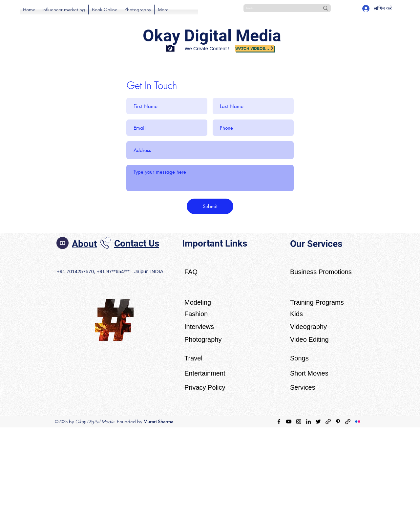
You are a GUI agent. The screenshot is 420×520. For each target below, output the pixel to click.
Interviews (199, 327)
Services (303, 387)
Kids (296, 314)
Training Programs (317, 302)
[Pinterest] (338, 422)
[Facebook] (279, 422)
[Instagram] (299, 422)
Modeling (198, 302)
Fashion (196, 314)
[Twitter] (318, 422)
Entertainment (205, 373)
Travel (193, 358)
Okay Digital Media (212, 36)
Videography (308, 327)
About (84, 244)
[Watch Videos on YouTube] (255, 48)
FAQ (191, 272)
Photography (203, 339)
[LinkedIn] (308, 422)
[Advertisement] (197, 473)
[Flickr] (358, 422)
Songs (299, 358)
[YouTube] (289, 422)
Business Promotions (321, 272)
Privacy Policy (205, 387)
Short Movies (309, 373)
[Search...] (278, 8)
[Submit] (210, 206)
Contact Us (137, 243)
